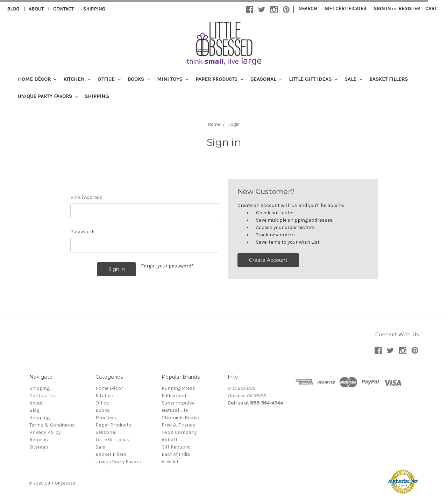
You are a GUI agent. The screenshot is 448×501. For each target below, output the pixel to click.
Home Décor (37, 79)
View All (170, 462)
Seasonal (266, 79)
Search (308, 9)
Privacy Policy (45, 432)
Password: (82, 232)
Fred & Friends (179, 425)
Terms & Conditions (52, 425)
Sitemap (39, 447)
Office (109, 79)
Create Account (268, 260)
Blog (13, 9)
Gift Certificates (345, 9)
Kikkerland (174, 396)
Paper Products (219, 79)
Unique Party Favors (48, 96)
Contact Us (42, 396)
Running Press (178, 388)
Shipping (94, 9)
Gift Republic (176, 447)
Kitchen (77, 79)
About (36, 9)
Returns (39, 440)
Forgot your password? (167, 266)
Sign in (382, 9)
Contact (63, 9)
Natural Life (175, 410)
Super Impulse (178, 403)
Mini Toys (173, 79)
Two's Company (179, 432)
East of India (176, 454)
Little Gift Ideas (313, 79)
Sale (353, 79)
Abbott (170, 440)
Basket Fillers (389, 79)
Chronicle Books (180, 418)
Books (139, 79)
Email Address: (87, 197)
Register (409, 9)
